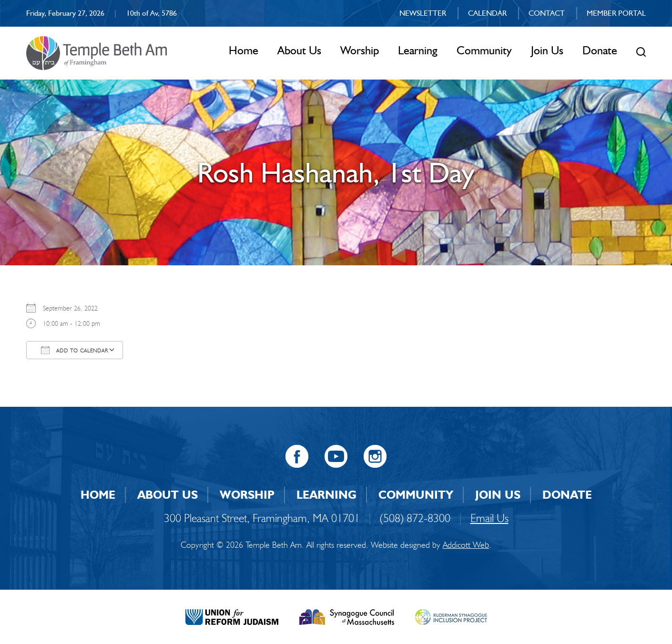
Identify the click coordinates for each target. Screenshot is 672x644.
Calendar (487, 13)
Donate (600, 50)
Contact (547, 13)
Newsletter (423, 13)
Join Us (547, 50)
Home (244, 50)
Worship (360, 50)
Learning (418, 50)
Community (484, 50)
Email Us (489, 518)
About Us (299, 50)
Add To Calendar (75, 350)
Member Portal (616, 13)
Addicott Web (466, 545)
